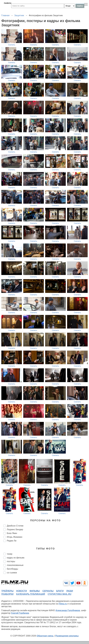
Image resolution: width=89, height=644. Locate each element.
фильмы (35, 591)
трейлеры (7, 591)
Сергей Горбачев (20, 613)
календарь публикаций (31, 594)
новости (22, 591)
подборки (7, 594)
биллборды (12, 569)
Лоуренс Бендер (15, 529)
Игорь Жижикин (15, 537)
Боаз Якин (12, 533)
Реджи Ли (12, 541)
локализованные (15, 565)
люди (70, 591)
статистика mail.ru (60, 594)
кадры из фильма (16, 558)
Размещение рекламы (67, 636)
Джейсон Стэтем (15, 526)
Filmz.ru (63, 604)
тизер (10, 554)
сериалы (48, 591)
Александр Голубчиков (68, 610)
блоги (60, 591)
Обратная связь (45, 636)
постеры (11, 561)
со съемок (12, 573)
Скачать (12, 45)
